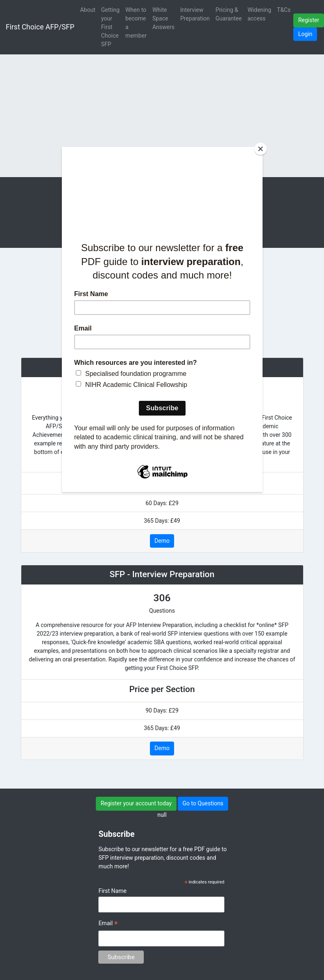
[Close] (261, 149)
